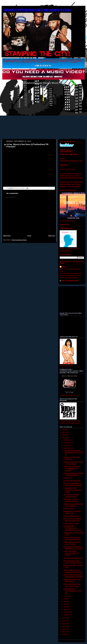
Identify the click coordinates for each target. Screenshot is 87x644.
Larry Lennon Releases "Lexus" (73, 558)
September (67, 448)
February (67, 612)
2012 (64, 624)
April (65, 607)
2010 (64, 629)
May (65, 604)
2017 (64, 432)
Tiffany (64, 267)
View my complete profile (70, 280)
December (67, 440)
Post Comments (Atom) (19, 240)
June (65, 601)
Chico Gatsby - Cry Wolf (71, 523)
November (67, 443)
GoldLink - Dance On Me (71, 516)
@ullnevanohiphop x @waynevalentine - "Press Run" (73, 591)
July (65, 599)
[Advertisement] (29, 217)
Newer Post (7, 236)
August (66, 596)
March (66, 610)
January (66, 615)
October (66, 445)
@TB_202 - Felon (69, 509)
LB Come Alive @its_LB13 (72, 481)
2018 (64, 430)
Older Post (52, 236)
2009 (64, 632)
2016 (64, 435)
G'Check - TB (68, 478)
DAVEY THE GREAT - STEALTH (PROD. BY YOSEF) (71, 553)
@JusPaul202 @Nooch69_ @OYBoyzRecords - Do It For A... (74, 453)
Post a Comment (11, 197)
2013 (64, 621)
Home (29, 236)
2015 (64, 438)
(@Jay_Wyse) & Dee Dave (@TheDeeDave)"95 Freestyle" (72, 468)
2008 (64, 634)
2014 (64, 618)
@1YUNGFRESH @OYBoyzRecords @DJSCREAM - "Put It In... (73, 528)
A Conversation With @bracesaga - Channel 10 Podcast (72, 490)
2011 (64, 626)
